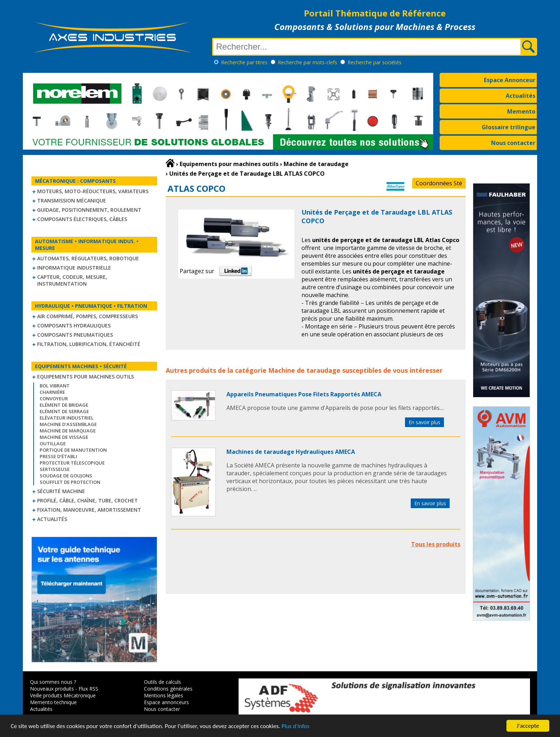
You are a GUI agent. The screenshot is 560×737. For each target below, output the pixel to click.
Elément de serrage (64, 411)
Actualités (521, 96)
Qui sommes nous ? (53, 682)
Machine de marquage (68, 431)
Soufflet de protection (70, 482)
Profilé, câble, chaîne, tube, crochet (87, 500)
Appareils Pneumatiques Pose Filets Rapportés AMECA (304, 394)
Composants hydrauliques (74, 325)
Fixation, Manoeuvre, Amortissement (89, 510)
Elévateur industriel (67, 418)
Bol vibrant (55, 386)
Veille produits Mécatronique (63, 695)
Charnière (52, 392)
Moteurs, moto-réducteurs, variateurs (93, 191)
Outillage (53, 443)
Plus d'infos (295, 726)
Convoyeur (54, 398)
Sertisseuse (55, 469)
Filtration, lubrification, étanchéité (89, 344)
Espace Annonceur (510, 80)
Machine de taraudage (304, 370)
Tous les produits (436, 544)
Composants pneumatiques (75, 335)
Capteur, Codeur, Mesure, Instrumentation (72, 280)
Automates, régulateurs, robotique (88, 258)
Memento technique (53, 702)
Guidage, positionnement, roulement (89, 210)
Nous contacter (513, 143)
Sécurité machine (61, 491)
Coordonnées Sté (439, 183)
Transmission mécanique (72, 200)
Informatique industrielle (74, 268)
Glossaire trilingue (509, 127)
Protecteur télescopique (72, 463)
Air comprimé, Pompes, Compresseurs (87, 316)
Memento (521, 111)
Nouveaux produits (52, 689)
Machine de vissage (64, 437)
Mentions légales (164, 695)
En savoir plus (424, 422)
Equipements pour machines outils (86, 377)
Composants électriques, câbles (82, 219)
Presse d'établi (58, 456)
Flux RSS (88, 689)
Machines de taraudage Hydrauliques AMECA (291, 452)
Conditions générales (168, 689)
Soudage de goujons (66, 476)
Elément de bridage (64, 405)
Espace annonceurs (166, 702)
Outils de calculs (162, 682)
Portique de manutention (73, 450)
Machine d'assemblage (68, 424)
